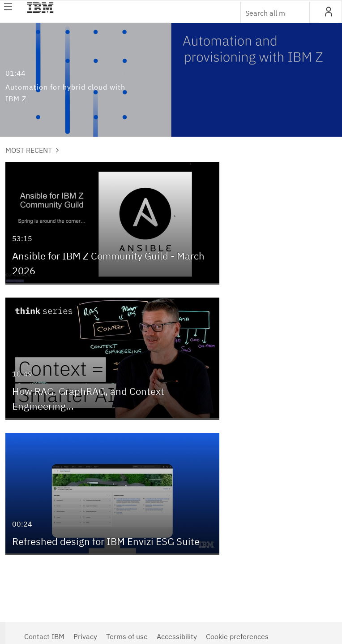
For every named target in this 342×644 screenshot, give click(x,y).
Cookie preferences (237, 636)
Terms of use (127, 636)
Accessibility (177, 636)
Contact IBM (44, 636)
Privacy (85, 636)
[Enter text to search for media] (265, 13)
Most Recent (32, 150)
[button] (328, 12)
